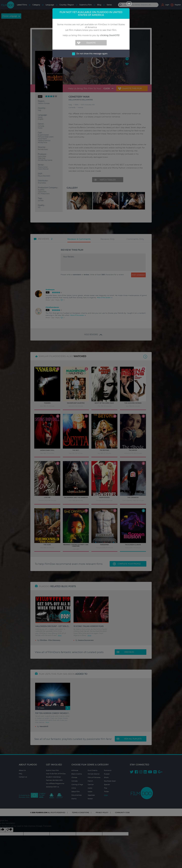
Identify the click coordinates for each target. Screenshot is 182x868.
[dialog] (91, 434)
